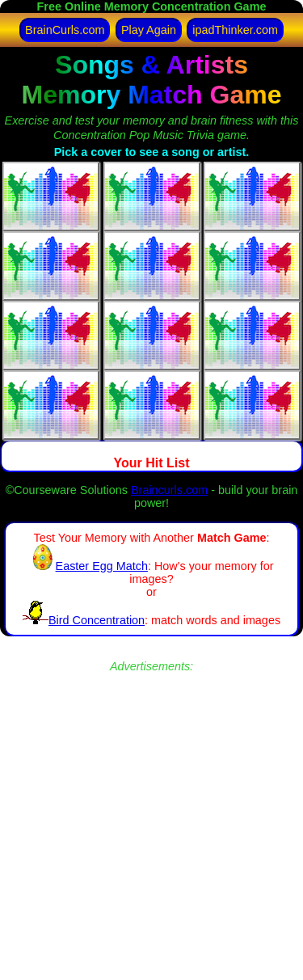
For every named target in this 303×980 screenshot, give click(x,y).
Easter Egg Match (89, 566)
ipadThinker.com (235, 30)
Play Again (149, 30)
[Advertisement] (151, 825)
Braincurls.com (169, 490)
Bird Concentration (84, 620)
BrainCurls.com (65, 30)
